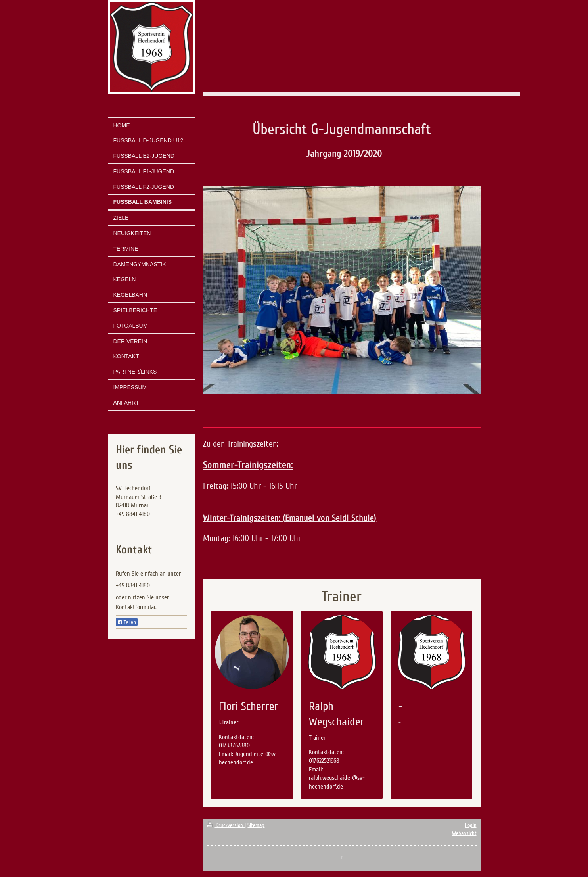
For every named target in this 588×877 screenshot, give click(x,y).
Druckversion (226, 825)
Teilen (127, 622)
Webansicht (464, 833)
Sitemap (256, 825)
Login (471, 825)
